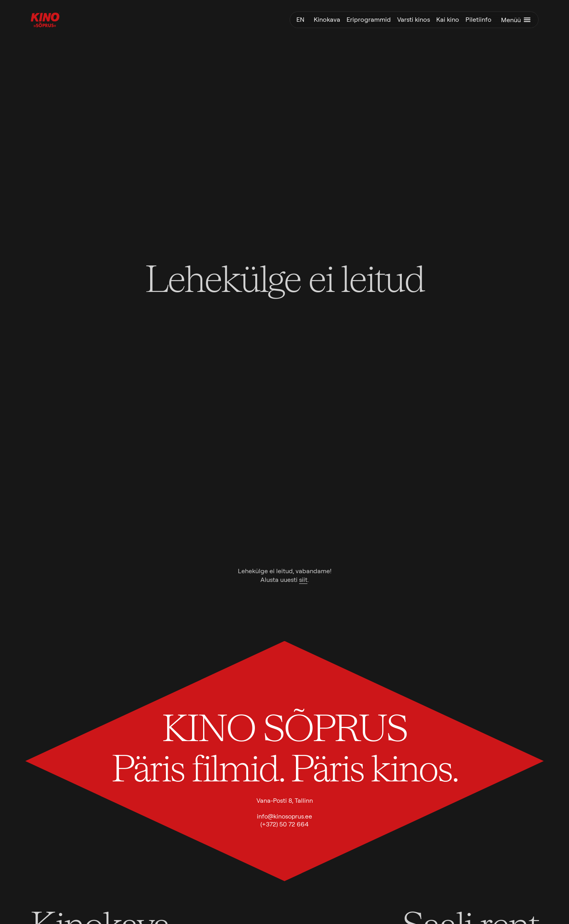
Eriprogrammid (369, 20)
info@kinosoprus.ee (284, 816)
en (300, 20)
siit (303, 580)
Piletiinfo (479, 20)
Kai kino (448, 20)
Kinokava (327, 20)
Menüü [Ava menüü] (516, 20)
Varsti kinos (414, 20)
